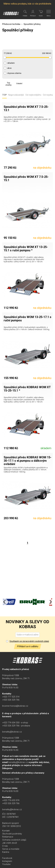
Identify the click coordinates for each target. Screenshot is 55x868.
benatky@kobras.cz (12, 732)
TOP (4, 95)
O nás (5, 846)
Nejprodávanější (16, 95)
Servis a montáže (11, 849)
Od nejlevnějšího (33, 95)
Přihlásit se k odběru (28, 646)
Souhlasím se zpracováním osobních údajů (29, 641)
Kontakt (6, 831)
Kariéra (6, 852)
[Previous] (5, 602)
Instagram (7, 861)
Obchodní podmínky (12, 834)
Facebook (7, 858)
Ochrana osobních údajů (14, 840)
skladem (11, 63)
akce (9, 68)
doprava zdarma (14, 73)
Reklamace (8, 837)
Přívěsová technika (11, 24)
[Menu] (49, 13)
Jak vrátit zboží (10, 843)
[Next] (50, 602)
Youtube (6, 864)
